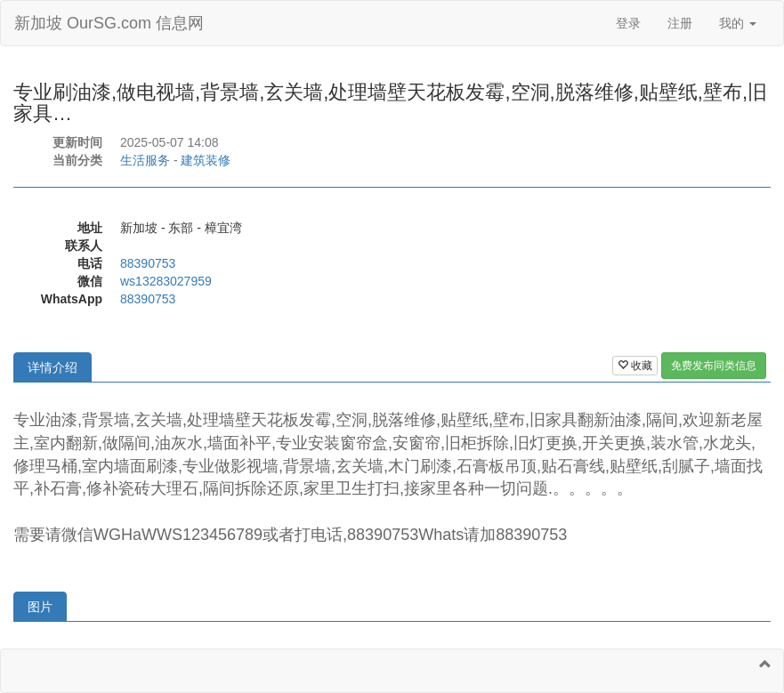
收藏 (635, 366)
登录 (628, 23)
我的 (738, 23)
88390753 (148, 263)
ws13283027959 (166, 281)
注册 (680, 23)
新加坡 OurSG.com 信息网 (109, 23)
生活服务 (145, 160)
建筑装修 (206, 160)
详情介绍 (53, 367)
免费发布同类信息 (714, 366)
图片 (40, 607)
